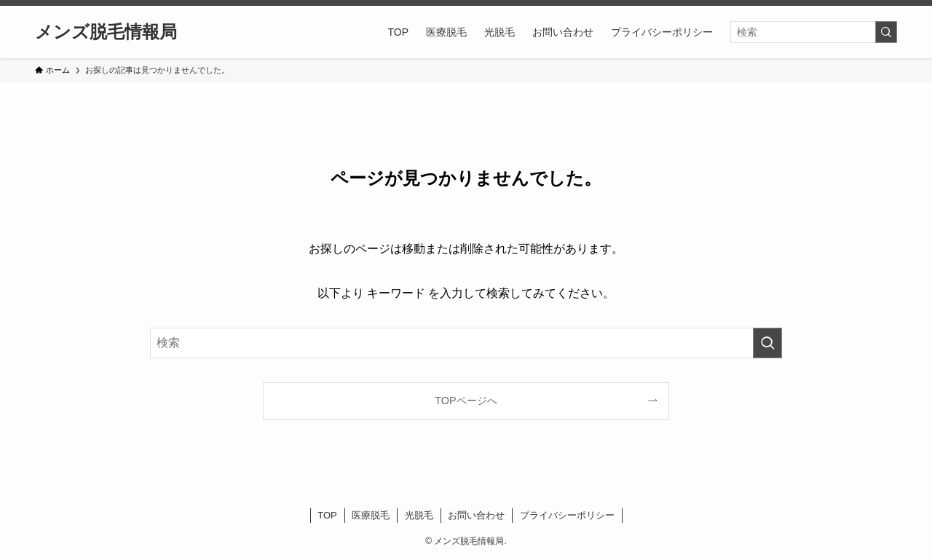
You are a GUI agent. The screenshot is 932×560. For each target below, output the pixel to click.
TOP (327, 515)
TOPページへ (466, 401)
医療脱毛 (371, 515)
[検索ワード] (814, 32)
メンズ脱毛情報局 (106, 32)
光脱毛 (419, 515)
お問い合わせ (476, 515)
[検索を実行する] (886, 32)
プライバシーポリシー (567, 515)
